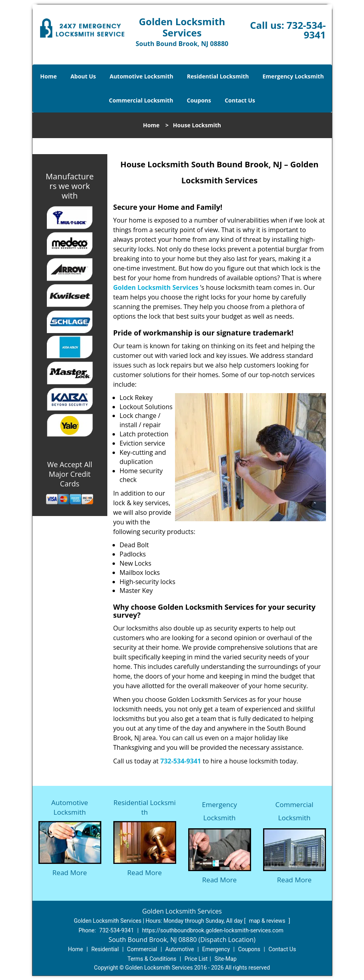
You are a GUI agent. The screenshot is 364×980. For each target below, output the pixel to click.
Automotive (180, 949)
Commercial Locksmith (141, 100)
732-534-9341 (306, 30)
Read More (70, 873)
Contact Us (240, 100)
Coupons (199, 100)
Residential (105, 949)
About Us (83, 76)
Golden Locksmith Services (156, 287)
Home (48, 76)
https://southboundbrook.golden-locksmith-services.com (213, 930)
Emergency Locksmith (293, 76)
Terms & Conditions (152, 959)
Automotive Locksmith (142, 76)
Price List (196, 959)
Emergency (216, 949)
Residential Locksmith (218, 76)
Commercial (142, 949)
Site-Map (226, 959)
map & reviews (268, 921)
